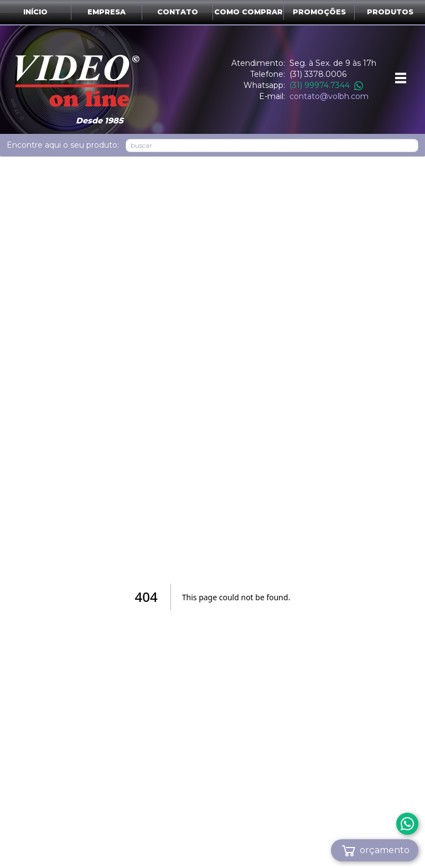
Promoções (319, 12)
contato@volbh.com (329, 96)
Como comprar (248, 12)
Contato (178, 12)
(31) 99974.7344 (326, 85)
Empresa (107, 12)
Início (35, 12)
